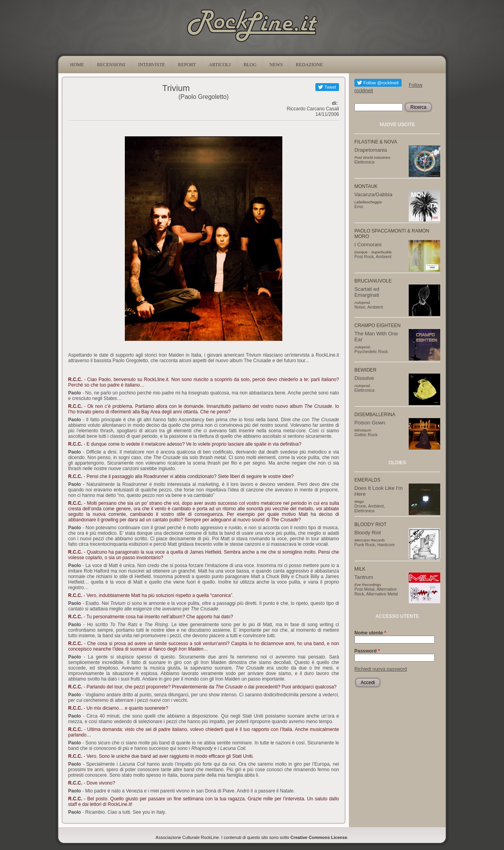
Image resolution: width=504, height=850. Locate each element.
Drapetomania (371, 150)
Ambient (384, 257)
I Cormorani (368, 245)
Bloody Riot (368, 533)
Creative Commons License (319, 837)
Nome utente (370, 633)
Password (367, 651)
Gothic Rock (366, 435)
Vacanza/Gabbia (373, 194)
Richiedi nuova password (381, 669)
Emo (359, 206)
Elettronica (364, 162)
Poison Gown (370, 423)
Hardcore (386, 545)
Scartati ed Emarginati (367, 292)
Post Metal (364, 589)
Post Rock (364, 257)
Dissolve (364, 378)
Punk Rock (365, 545)
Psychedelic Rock (371, 352)
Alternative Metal (382, 594)
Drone (360, 506)
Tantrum (364, 577)
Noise (360, 307)
